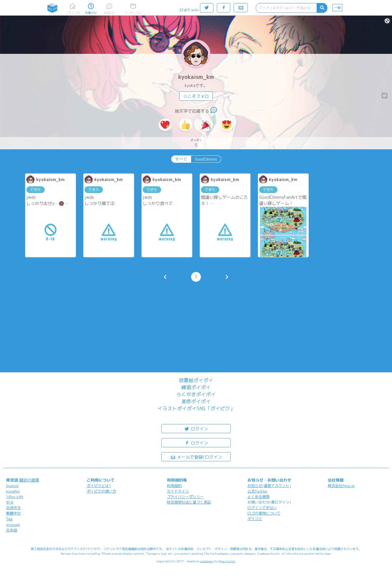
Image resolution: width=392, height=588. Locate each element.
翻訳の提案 (29, 480)
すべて (181, 159)
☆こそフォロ (196, 96)
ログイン (196, 428)
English (12, 486)
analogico (207, 561)
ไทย (9, 519)
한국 (10, 502)
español (13, 491)
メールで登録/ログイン (196, 457)
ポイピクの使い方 (101, 491)
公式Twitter (258, 491)
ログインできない (262, 508)
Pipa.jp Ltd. (227, 561)
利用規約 (174, 486)
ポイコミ (255, 519)
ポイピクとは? (99, 486)
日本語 (12, 530)
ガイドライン (178, 491)
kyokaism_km (196, 77)
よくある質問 (258, 497)
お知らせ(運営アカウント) (269, 486)
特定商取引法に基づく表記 (189, 502)
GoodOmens (206, 159)
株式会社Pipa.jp (341, 486)
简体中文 (13, 508)
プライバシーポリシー (185, 497)
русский (13, 525)
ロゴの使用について (264, 513)
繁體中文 (13, 513)
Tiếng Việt (15, 497)
